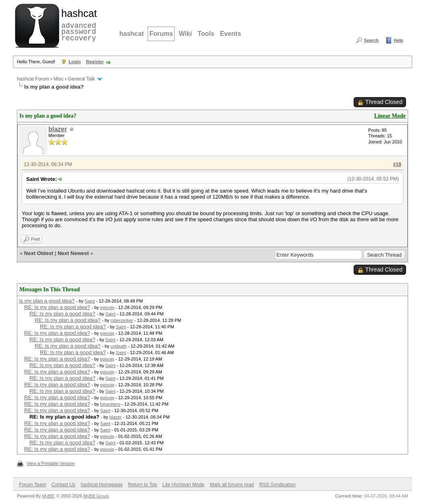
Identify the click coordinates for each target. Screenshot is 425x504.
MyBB (48, 496)
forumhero (110, 404)
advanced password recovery (77, 25)
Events (230, 34)
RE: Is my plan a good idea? (57, 307)
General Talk (81, 79)
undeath (119, 346)
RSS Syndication (277, 485)
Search (371, 40)
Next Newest (73, 253)
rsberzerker (122, 320)
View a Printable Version (51, 463)
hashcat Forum (33, 79)
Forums (161, 34)
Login (75, 62)
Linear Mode (390, 116)
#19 (397, 164)
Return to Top (143, 485)
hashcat (131, 34)
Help (398, 40)
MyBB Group (96, 496)
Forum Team (32, 485)
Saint (90, 301)
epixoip (107, 307)
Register (95, 62)
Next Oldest (39, 253)
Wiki (185, 34)
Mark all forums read (232, 485)
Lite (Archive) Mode (183, 485)
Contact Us (63, 485)
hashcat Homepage (102, 485)
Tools (206, 34)
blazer (58, 129)
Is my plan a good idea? (47, 301)
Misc (59, 79)
